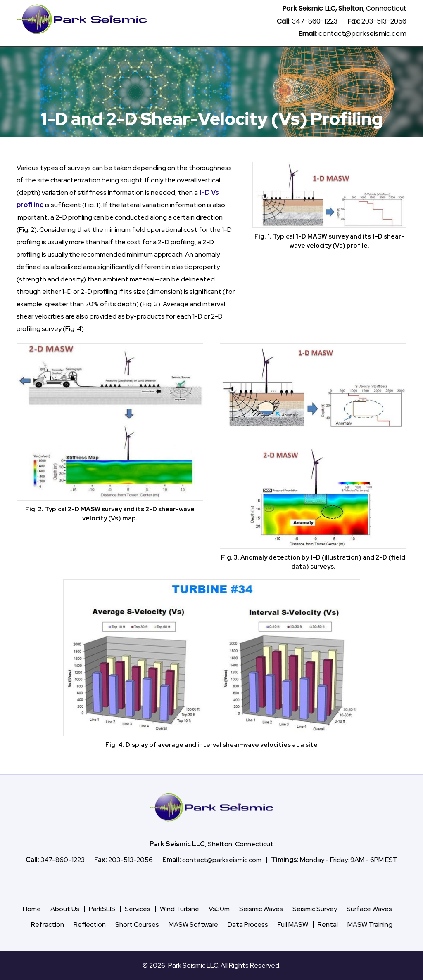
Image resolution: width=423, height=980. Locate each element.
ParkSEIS (121, 57)
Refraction (48, 925)
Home (35, 57)
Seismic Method (335, 57)
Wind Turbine (247, 57)
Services (203, 57)
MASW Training (370, 925)
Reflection (90, 925)
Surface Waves (369, 909)
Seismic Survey (315, 909)
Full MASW (293, 925)
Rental (328, 925)
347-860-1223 (315, 21)
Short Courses (137, 925)
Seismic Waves (261, 909)
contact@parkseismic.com (362, 34)
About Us (385, 57)
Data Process (164, 57)
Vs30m (289, 57)
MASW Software (74, 57)
